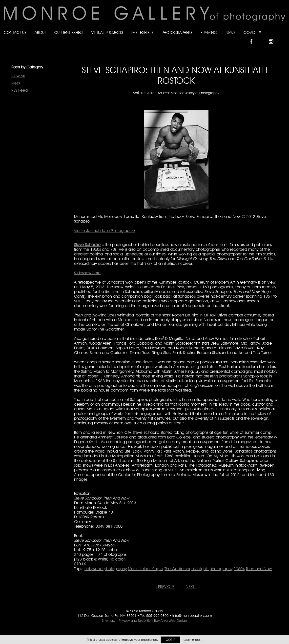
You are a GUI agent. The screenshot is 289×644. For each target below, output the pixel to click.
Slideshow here (87, 273)
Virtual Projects (107, 32)
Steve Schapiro (87, 245)
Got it (170, 640)
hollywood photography (106, 569)
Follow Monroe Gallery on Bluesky (264, 37)
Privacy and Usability (135, 621)
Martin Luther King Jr (146, 569)
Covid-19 (252, 32)
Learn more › (193, 640)
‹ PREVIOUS (165, 587)
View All (18, 76)
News (230, 32)
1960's (239, 569)
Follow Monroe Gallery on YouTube (283, 37)
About (40, 32)
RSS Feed (20, 90)
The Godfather (177, 569)
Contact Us (15, 32)
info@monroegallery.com (192, 616)
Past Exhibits (142, 32)
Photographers (177, 32)
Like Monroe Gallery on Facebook (254, 37)
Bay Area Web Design (171, 621)
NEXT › (191, 587)
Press (16, 83)
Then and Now (259, 569)
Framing (209, 32)
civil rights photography (212, 569)
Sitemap (109, 621)
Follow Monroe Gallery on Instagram (273, 37)
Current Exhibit (69, 32)
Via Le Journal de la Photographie (104, 231)
